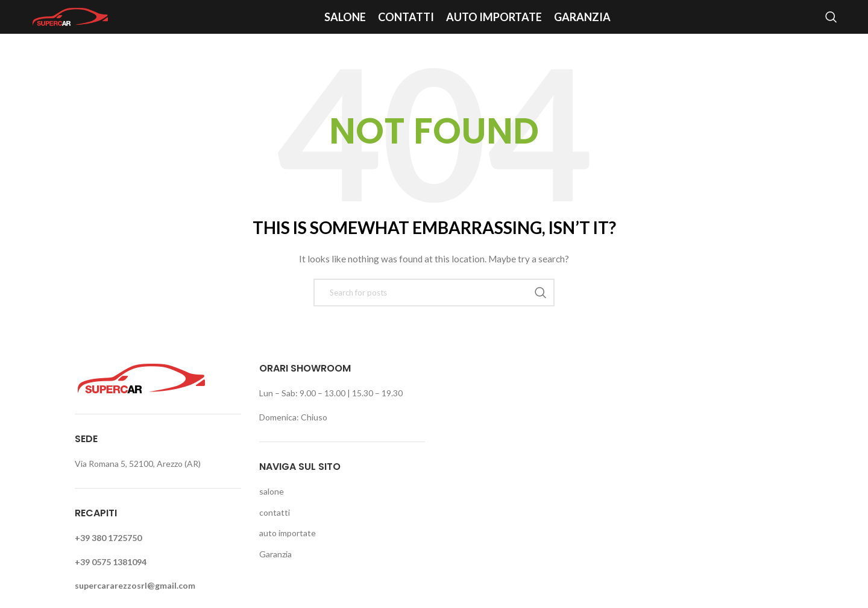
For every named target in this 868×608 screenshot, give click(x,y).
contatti (275, 512)
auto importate (288, 533)
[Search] (831, 17)
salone (272, 491)
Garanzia (275, 554)
